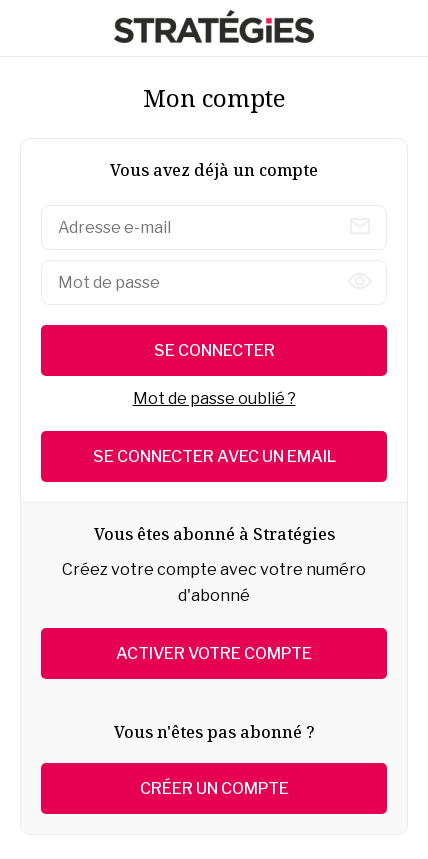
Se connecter (214, 350)
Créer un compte (214, 788)
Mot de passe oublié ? (214, 398)
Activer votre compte (214, 653)
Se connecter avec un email (214, 456)
